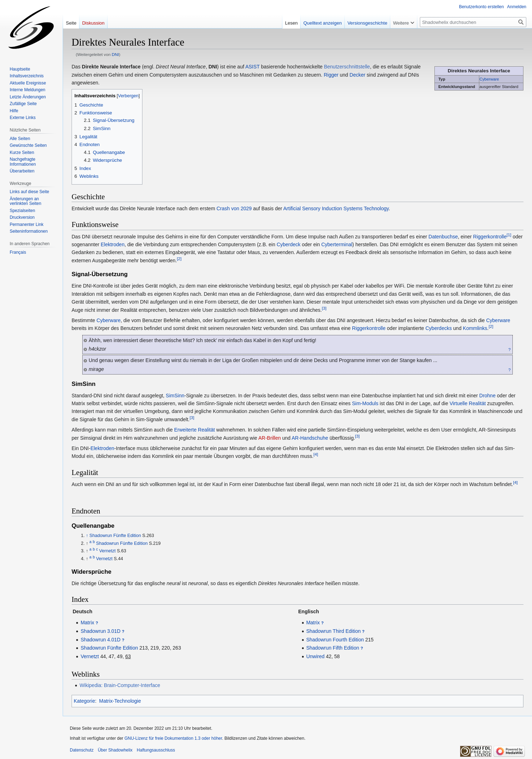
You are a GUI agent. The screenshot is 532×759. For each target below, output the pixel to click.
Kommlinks (475, 328)
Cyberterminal (337, 244)
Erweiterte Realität (194, 430)
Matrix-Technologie (120, 701)
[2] (179, 259)
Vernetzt (108, 551)
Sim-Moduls (365, 403)
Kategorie (84, 701)
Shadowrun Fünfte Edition (115, 536)
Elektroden (113, 244)
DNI (115, 54)
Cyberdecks (439, 328)
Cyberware (489, 79)
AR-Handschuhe (310, 438)
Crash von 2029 (234, 208)
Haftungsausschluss (156, 750)
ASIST (252, 67)
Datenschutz (82, 750)
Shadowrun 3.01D (100, 631)
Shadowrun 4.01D (100, 640)
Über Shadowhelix (115, 750)
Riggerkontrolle (490, 237)
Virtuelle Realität (468, 403)
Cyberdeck (289, 244)
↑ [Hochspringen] (87, 536)
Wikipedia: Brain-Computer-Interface (120, 685)
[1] (509, 235)
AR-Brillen (269, 438)
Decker (358, 75)
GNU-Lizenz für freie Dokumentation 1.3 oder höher (173, 738)
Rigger (331, 75)
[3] (324, 308)
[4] (316, 455)
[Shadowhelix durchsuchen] (473, 22)
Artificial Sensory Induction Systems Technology (336, 208)
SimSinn (175, 396)
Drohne (487, 396)
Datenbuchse (443, 237)
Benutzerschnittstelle (347, 67)
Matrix (87, 623)
